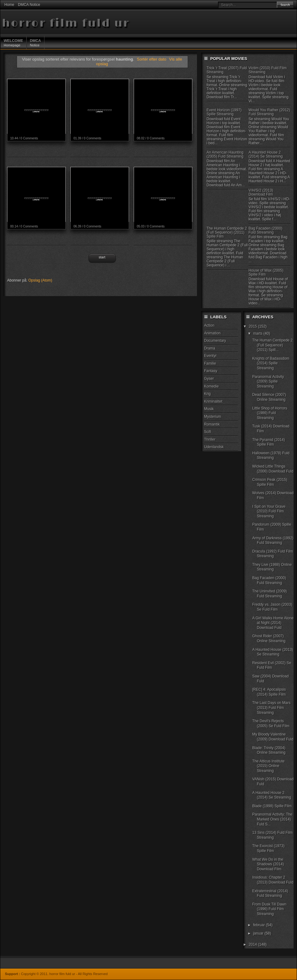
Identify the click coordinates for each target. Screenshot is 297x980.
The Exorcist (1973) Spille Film (268, 848)
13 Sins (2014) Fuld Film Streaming (272, 835)
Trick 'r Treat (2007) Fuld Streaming (227, 70)
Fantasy (211, 371)
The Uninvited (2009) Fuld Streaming (270, 594)
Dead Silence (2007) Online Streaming (269, 397)
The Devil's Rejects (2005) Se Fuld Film (271, 723)
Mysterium (213, 417)
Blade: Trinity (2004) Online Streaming (269, 750)
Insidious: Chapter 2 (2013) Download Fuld (273, 880)
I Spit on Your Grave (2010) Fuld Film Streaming (269, 511)
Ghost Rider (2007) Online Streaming (269, 638)
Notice (36, 43)
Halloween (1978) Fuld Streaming (271, 456)
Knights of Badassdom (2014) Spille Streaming (271, 363)
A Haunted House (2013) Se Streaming (273, 652)
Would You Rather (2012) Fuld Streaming (269, 112)
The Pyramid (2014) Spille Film (269, 442)
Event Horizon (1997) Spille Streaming (224, 112)
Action (209, 325)
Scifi (208, 432)
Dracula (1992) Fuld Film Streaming (273, 554)
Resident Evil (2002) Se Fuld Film (272, 665)
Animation (212, 333)
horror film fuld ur (66, 23)
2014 (253, 944)
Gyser (209, 379)
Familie (210, 363)
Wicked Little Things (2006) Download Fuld (273, 469)
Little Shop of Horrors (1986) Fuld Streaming (270, 413)
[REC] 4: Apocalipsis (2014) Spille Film (269, 692)
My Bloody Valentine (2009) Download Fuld (273, 737)
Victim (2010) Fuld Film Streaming (268, 70)
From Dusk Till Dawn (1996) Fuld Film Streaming (269, 909)
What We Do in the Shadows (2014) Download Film (268, 864)
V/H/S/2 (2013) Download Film (261, 192)
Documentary (215, 341)
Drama (210, 348)
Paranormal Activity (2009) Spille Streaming (268, 382)
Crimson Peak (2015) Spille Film (270, 482)
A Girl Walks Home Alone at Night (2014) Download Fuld (273, 623)
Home (9, 5)
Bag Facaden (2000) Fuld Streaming (265, 230)
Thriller (210, 439)
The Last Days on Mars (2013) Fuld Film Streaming (271, 708)
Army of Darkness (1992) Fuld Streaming (273, 541)
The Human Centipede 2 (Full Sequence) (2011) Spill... (272, 345)
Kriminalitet (213, 401)
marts (258, 333)
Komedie (211, 386)
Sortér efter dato (152, 59)
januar (259, 933)
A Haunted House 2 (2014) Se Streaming (266, 154)
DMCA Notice (29, 5)
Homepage (13, 43)
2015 (253, 326)
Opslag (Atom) (40, 280)
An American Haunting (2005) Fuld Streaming (225, 154)
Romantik (212, 424)
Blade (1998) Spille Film (272, 806)
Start (102, 257)
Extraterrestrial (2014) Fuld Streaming (270, 893)
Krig (207, 394)
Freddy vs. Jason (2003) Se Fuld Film (272, 607)
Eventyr (210, 356)
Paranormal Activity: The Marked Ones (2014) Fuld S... (272, 819)
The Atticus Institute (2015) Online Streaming (268, 766)
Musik (209, 409)
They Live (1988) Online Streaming (272, 567)
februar (259, 925)
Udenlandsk (214, 447)
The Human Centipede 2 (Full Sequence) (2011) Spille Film (227, 232)
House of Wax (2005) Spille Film (266, 272)
